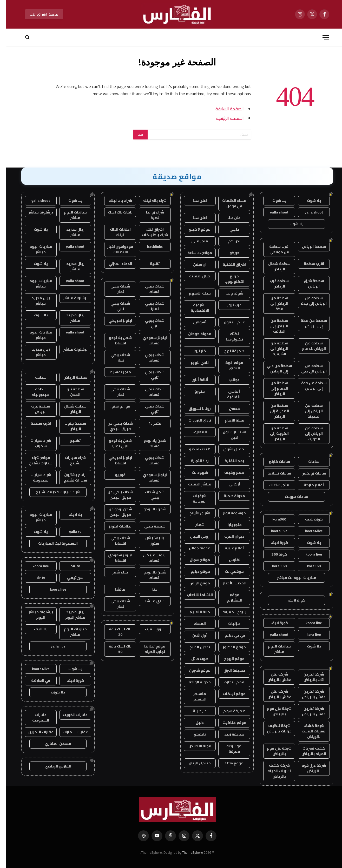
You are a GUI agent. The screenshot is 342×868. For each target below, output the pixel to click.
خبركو (228, 253)
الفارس (228, 560)
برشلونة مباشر (35, 212)
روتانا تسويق (193, 409)
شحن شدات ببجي (149, 495)
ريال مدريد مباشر (69, 232)
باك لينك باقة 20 (114, 632)
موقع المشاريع (228, 597)
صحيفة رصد (228, 734)
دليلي (228, 229)
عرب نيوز (228, 305)
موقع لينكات (228, 694)
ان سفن (193, 264)
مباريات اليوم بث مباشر (290, 578)
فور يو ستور (114, 406)
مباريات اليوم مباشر (273, 649)
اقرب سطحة (308, 264)
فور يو (114, 475)
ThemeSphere (186, 852)
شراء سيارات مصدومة (35, 478)
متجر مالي (193, 241)
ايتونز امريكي (114, 321)
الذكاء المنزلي (114, 264)
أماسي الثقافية (228, 394)
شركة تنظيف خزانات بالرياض (273, 728)
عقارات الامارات (69, 732)
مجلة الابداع (228, 420)
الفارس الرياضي (52, 766)
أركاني (228, 484)
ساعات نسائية (273, 473)
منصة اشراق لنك (38, 14)
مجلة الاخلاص (194, 746)
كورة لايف (308, 519)
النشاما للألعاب (194, 595)
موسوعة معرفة (228, 749)
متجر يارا (228, 525)
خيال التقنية (193, 276)
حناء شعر (114, 572)
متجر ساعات (273, 485)
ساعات (308, 462)
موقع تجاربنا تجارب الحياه (149, 649)
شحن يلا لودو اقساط (114, 340)
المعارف (193, 432)
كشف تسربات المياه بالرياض (308, 751)
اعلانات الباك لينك (114, 232)
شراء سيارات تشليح (69, 460)
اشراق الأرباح (194, 513)
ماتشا (114, 589)
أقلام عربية (228, 548)
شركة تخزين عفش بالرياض (308, 694)
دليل (193, 723)
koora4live (308, 531)
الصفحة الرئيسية (224, 118)
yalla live (52, 646)
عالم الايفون (228, 322)
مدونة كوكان (193, 334)
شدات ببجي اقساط (149, 289)
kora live (308, 635)
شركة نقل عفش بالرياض (273, 677)
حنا (149, 589)
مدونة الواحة (193, 682)
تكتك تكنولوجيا (228, 336)
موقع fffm (228, 763)
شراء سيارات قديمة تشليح (52, 492)
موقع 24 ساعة (193, 253)
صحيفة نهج (228, 351)
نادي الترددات (193, 420)
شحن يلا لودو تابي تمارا (114, 443)
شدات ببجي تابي (114, 306)
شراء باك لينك (149, 201)
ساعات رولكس (308, 473)
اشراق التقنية (228, 264)
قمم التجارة (228, 682)
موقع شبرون (193, 670)
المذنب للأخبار (228, 583)
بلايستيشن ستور (149, 541)
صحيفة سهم (228, 711)
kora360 (273, 519)
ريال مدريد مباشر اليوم (69, 615)
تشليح (69, 440)
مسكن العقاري (52, 744)
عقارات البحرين (35, 732)
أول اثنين (194, 635)
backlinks (149, 246)
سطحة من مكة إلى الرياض (308, 323)
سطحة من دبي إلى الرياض (273, 368)
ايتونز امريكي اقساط (114, 460)
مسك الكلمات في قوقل (228, 203)
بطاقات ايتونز (114, 526)
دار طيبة (193, 711)
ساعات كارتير (273, 462)
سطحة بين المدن (69, 392)
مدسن (228, 409)
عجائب (228, 380)
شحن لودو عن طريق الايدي (114, 512)
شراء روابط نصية (149, 215)
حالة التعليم (193, 612)
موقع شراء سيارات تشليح (35, 460)
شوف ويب (228, 293)
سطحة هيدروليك (34, 392)
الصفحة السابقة (223, 109)
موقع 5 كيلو (193, 229)
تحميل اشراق (228, 449)
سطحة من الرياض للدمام (308, 346)
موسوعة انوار (228, 513)
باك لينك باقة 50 (114, 649)
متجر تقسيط (114, 372)
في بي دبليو (228, 635)
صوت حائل (194, 659)
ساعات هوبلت (290, 497)
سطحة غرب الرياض (273, 283)
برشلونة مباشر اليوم (35, 615)
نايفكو (194, 734)
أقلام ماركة (308, 485)
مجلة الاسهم (193, 293)
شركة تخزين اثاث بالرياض (308, 677)
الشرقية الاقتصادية (194, 308)
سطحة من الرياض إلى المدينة (308, 411)
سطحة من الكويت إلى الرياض (273, 433)
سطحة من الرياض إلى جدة (308, 301)
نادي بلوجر (193, 363)
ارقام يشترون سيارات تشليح (69, 478)
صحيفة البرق (228, 670)
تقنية (149, 264)
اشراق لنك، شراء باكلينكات (149, 232)
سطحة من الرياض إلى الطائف (273, 326)
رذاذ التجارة (193, 461)
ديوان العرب (228, 536)
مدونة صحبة (228, 496)
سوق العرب (149, 629)
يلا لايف (69, 515)
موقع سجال (194, 560)
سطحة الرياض (308, 246)
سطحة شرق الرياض (308, 283)
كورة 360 (273, 554)
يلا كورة (52, 692)
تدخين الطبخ (193, 647)
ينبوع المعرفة (228, 612)
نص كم (228, 241)
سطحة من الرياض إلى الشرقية (273, 349)
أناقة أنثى (194, 380)
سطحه (35, 377)
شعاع (194, 525)
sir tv (34, 578)
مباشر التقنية (193, 484)
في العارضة (34, 680)
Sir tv (69, 566)
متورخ (193, 391)
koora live (273, 531)
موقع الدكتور (228, 647)
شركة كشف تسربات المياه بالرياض (308, 731)
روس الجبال (193, 536)
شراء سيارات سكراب (35, 443)
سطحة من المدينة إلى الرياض (273, 411)
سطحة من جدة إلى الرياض (308, 386)
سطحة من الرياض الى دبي (308, 368)
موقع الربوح (228, 659)
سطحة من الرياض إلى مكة (273, 303)
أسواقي (193, 322)
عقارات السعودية (34, 717)
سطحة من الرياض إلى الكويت (308, 433)
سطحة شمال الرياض (273, 266)
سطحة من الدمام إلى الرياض (273, 388)
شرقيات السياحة (193, 499)
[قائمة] (320, 37)
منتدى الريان (193, 763)
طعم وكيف (228, 472)
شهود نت (194, 472)
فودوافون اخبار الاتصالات (114, 249)
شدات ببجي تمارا (114, 289)
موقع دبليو (194, 571)
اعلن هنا (194, 201)
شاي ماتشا (149, 601)
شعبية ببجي (149, 526)
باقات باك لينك (114, 212)
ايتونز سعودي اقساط (149, 340)
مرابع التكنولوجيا (228, 279)
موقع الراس (193, 583)
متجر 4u (149, 423)
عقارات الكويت (69, 715)
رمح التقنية (228, 461)
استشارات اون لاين (228, 435)
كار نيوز (193, 351)
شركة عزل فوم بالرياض (273, 711)
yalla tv (69, 532)
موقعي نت (228, 571)
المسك (193, 624)
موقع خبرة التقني (228, 365)
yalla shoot (308, 212)
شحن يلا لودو (149, 509)
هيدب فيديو (193, 449)
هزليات (228, 624)
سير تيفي (69, 578)
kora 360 (273, 566)
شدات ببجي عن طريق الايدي (114, 426)
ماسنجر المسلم (194, 696)
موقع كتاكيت (228, 723)
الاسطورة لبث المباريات (52, 543)
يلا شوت (308, 201)
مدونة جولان (193, 548)
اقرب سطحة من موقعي (273, 249)
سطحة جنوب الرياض (69, 426)
